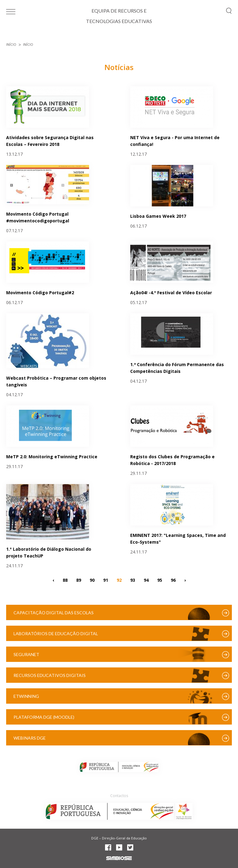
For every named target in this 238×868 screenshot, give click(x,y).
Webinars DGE (30, 738)
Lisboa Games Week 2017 (158, 216)
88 (65, 580)
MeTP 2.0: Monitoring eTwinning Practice (52, 457)
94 (146, 580)
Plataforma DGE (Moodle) (44, 717)
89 (79, 580)
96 (173, 580)
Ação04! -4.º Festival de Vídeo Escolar (171, 293)
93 (133, 580)
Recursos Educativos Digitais (50, 675)
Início (11, 45)
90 (92, 580)
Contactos (119, 796)
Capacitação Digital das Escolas (54, 613)
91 (106, 580)
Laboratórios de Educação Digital (56, 633)
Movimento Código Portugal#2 (40, 293)
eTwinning (26, 696)
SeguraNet (26, 654)
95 (160, 580)
